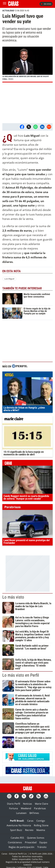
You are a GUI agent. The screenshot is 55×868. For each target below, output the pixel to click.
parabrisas (27, 508)
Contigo (41, 821)
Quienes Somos (36, 838)
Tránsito (42, 847)
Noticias (27, 804)
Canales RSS (17, 838)
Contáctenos (15, 842)
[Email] (49, 127)
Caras (30, 821)
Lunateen (21, 813)
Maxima (41, 830)
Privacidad (31, 842)
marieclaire (27, 419)
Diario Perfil (14, 804)
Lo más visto (13, 597)
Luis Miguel (9, 279)
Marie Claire (42, 804)
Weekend (26, 808)
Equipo (43, 842)
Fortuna (13, 808)
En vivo (46, 4)
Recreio (29, 830)
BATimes (34, 813)
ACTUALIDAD (8, 11)
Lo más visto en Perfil (21, 675)
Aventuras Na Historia (19, 825)
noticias (27, 375)
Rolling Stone (41, 825)
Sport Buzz (16, 830)
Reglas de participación (21, 847)
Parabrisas (40, 808)
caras (27, 464)
